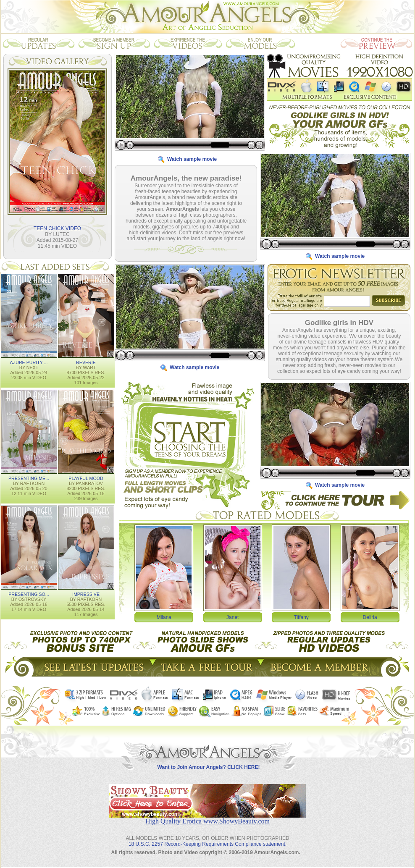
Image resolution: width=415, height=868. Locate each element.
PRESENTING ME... (29, 478)
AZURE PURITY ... (29, 362)
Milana (164, 617)
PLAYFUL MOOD (86, 478)
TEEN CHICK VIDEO (57, 228)
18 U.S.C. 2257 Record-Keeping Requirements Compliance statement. (207, 844)
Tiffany (301, 617)
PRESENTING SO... (29, 594)
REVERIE (86, 362)
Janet (232, 617)
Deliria (370, 617)
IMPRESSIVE (86, 594)
